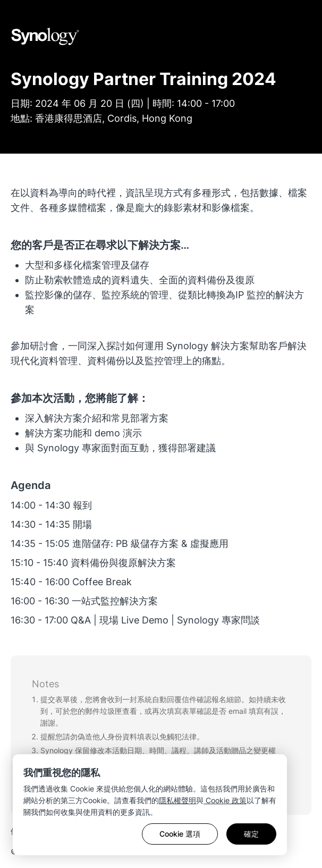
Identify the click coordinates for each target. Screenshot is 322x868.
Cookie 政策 (225, 800)
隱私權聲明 (177, 800)
